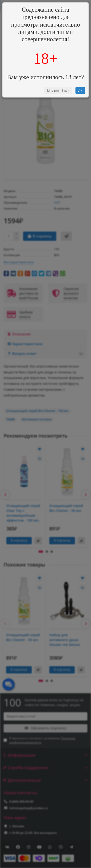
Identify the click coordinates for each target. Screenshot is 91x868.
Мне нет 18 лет (58, 91)
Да (80, 90)
